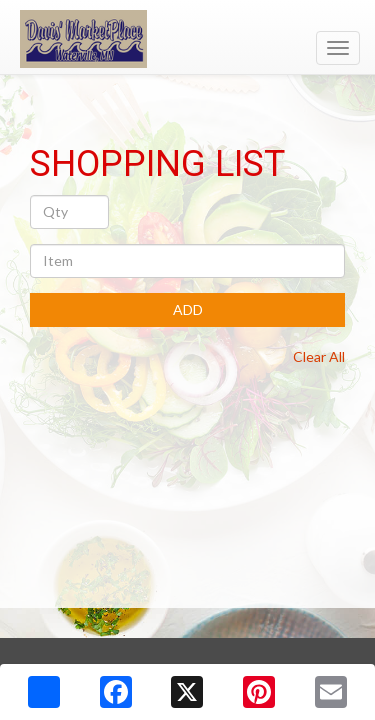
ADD (188, 309)
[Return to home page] (187, 39)
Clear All (319, 356)
